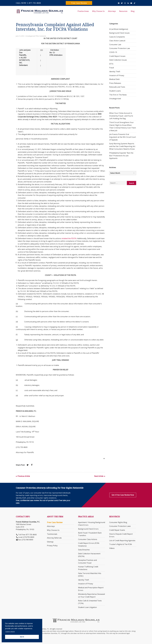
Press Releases (115, 83)
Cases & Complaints (117, 37)
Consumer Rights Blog (118, 522)
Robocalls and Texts (117, 87)
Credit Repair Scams (117, 530)
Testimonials (52, 534)
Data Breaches (84, 550)
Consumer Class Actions (88, 539)
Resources (123, 11)
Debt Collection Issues (118, 60)
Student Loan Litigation (87, 607)
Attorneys (112, 11)
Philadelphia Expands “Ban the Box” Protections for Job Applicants (121, 156)
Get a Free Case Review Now (123, 495)
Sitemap (50, 542)
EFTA (111, 64)
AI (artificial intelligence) (119, 29)
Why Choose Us (98, 11)
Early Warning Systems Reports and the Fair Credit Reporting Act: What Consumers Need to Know (122, 146)
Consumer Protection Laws (120, 526)
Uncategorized (31, 36)
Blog (133, 11)
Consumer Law (115, 45)
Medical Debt (114, 79)
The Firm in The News (118, 95)
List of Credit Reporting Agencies (122, 540)
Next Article (99, 476)
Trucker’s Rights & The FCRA (121, 544)
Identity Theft (115, 72)
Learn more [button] (10, 631)
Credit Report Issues (117, 56)
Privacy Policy (52, 546)
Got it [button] (22, 637)
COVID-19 (113, 52)
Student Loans (115, 91)
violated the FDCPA (69, 238)
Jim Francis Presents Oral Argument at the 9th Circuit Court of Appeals (123, 137)
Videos (112, 548)
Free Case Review (79, 3)
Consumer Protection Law (120, 48)
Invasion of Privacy (117, 75)
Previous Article (24, 476)
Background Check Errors (88, 529)
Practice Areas (83, 11)
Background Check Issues (119, 33)
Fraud (112, 68)
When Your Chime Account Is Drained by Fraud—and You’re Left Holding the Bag (121, 116)
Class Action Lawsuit (117, 41)
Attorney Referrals (54, 538)
